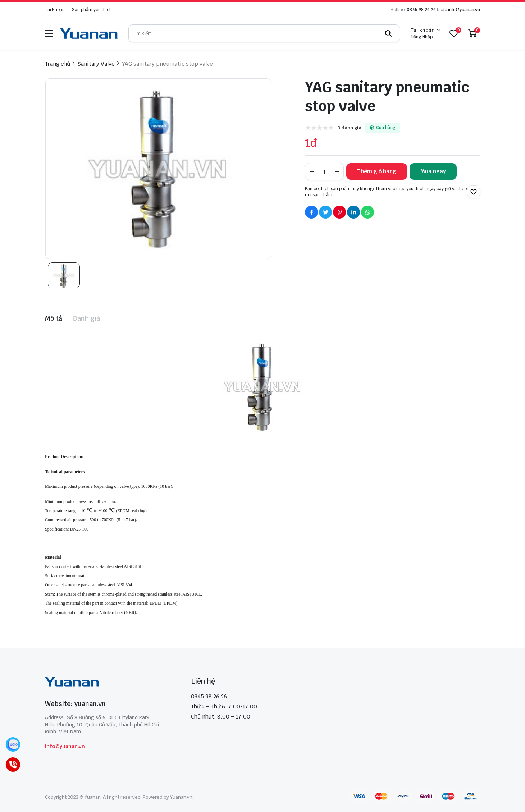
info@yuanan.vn (464, 10)
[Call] (13, 765)
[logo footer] (102, 683)
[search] (264, 33)
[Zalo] (13, 744)
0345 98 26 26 (421, 10)
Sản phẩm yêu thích (92, 10)
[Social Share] (311, 212)
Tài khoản (55, 10)
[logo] (89, 33)
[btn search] (388, 33)
